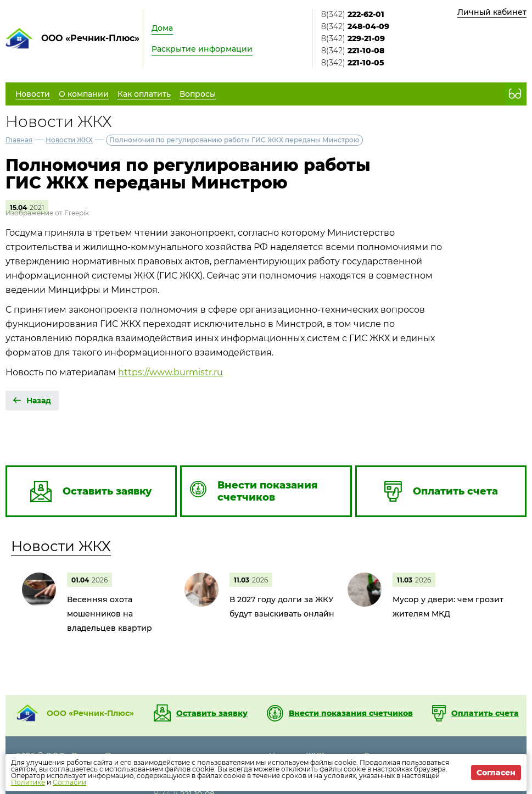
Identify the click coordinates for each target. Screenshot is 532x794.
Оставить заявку (212, 713)
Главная (19, 140)
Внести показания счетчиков (351, 713)
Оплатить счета (485, 713)
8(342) (353, 14)
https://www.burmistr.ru (170, 372)
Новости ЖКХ (69, 140)
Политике (28, 782)
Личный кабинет (492, 12)
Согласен (496, 773)
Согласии (69, 782)
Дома (162, 28)
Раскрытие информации (202, 49)
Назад (39, 401)
